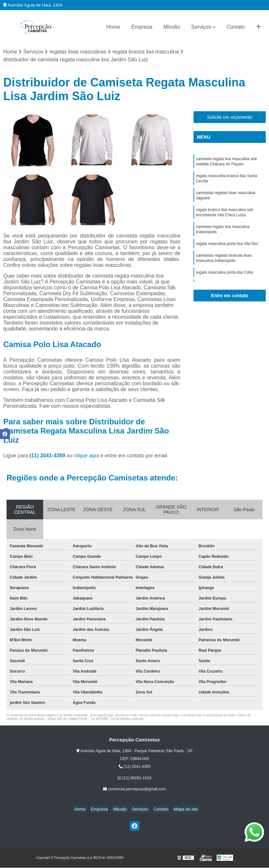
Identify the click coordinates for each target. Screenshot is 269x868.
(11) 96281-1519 (134, 778)
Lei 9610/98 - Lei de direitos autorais (117, 719)
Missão (172, 27)
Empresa (142, 27)
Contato (236, 27)
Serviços (201, 27)
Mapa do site (181, 810)
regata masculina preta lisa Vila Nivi (227, 251)
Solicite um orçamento (230, 117)
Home (113, 27)
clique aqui (86, 456)
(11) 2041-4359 (48, 456)
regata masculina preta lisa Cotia (224, 282)
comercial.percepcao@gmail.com (134, 790)
